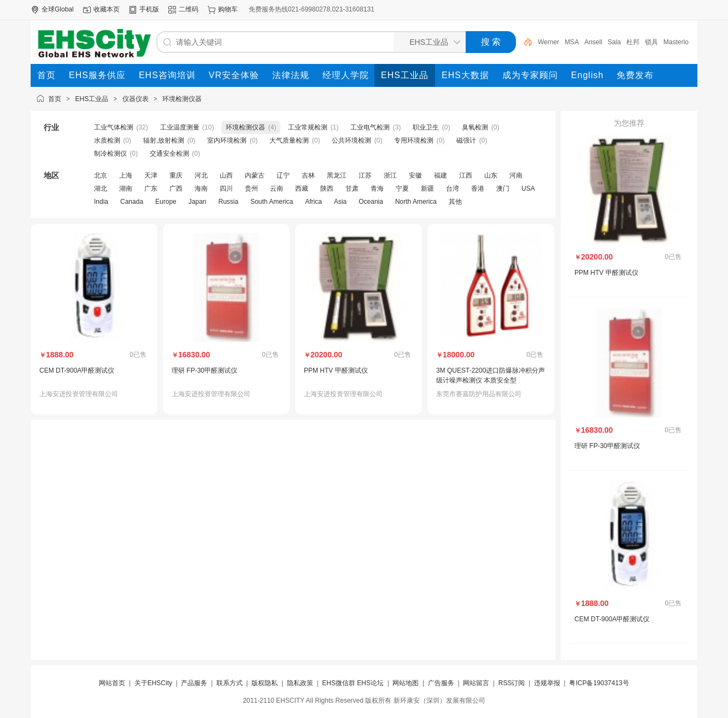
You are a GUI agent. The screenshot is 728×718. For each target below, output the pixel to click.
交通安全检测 (169, 154)
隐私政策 (300, 683)
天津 (151, 175)
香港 (478, 189)
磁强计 (466, 140)
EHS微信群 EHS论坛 (353, 683)
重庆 (176, 175)
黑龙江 (337, 175)
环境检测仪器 (182, 99)
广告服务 (441, 683)
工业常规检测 (308, 127)
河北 (201, 175)
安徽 (415, 175)
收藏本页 (107, 9)
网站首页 (112, 683)
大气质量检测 (289, 140)
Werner (548, 42)
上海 (126, 175)
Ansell (593, 42)
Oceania (371, 202)
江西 (466, 175)
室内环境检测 (227, 140)
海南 (201, 189)
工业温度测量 (180, 127)
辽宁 (283, 175)
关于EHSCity (153, 683)
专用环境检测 (414, 140)
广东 (151, 189)
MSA (572, 42)
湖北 (101, 189)
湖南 (126, 189)
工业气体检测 (114, 127)
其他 (455, 202)
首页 (55, 99)
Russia (228, 202)
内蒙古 (255, 175)
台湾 (453, 189)
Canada (132, 202)
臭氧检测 (475, 127)
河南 (516, 175)
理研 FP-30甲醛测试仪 (204, 370)
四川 (226, 189)
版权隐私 (265, 683)
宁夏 (402, 189)
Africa (313, 202)
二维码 (189, 9)
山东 (491, 175)
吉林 (308, 175)
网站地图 (406, 683)
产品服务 (194, 683)
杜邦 (633, 42)
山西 (226, 175)
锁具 (651, 42)
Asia (340, 202)
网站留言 (476, 683)
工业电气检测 (370, 127)
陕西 (327, 189)
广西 (176, 189)
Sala (614, 42)
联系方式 (230, 683)
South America (272, 202)
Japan (198, 202)
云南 (277, 189)
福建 (441, 175)
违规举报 (547, 683)
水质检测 (107, 140)
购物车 (228, 9)
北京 (101, 175)
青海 (377, 189)
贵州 (251, 189)
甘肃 (352, 189)
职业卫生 (426, 127)
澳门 (503, 189)
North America (416, 202)
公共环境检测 (351, 140)
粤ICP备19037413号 (599, 683)
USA (528, 189)
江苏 (365, 175)
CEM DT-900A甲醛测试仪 (77, 370)
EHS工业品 (92, 99)
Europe (166, 202)
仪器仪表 (136, 99)
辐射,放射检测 (164, 140)
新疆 (427, 189)
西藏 (302, 189)
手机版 (149, 9)
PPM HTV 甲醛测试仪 (336, 370)
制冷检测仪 (110, 154)
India (101, 202)
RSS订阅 (512, 683)
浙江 (390, 175)
